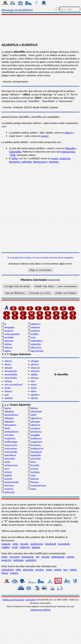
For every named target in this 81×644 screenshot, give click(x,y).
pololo (58, 570)
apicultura (10, 455)
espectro (6, 560)
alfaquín (9, 418)
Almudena (10, 425)
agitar (8, 351)
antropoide (11, 452)
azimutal (9, 492)
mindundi (50, 544)
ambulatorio (12, 432)
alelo (33, 415)
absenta (35, 327)
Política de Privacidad (13, 600)
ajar (7, 395)
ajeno (8, 408)
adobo (8, 344)
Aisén (8, 388)
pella (15, 544)
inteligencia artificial (40, 610)
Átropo (35, 482)
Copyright (30, 600)
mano (49, 570)
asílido (8, 475)
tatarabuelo (58, 557)
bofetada (18, 560)
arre (7, 469)
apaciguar (36, 452)
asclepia (35, 472)
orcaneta (14, 557)
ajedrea (35, 395)
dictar (5, 573)
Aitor (34, 391)
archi (7, 462)
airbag (8, 381)
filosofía (70, 148)
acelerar (35, 331)
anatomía (65, 158)
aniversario (11, 445)
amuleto (9, 435)
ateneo (35, 479)
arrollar (40, 570)
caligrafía (27, 162)
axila (33, 489)
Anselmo (36, 445)
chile (18, 570)
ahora (8, 364)
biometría (15, 162)
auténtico (31, 560)
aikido (34, 374)
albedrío (9, 411)
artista (8, 472)
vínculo (45, 557)
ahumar (35, 371)
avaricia (9, 489)
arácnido (36, 459)
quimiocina (37, 544)
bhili (13, 155)
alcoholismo (11, 415)
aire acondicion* (14, 385)
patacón (6, 544)
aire (33, 381)
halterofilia (15, 152)
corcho (70, 557)
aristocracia (11, 465)
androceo (36, 438)
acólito (35, 334)
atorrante (28, 570)
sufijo (15, 158)
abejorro (36, 324)
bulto (4, 557)
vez (37, 557)
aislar (34, 388)
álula (7, 428)
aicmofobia (11, 374)
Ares (33, 462)
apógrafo (36, 455)
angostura (36, 442)
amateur (36, 428)
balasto (36, 547)
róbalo (73, 570)
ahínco (8, 361)
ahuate (8, 368)
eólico (68, 133)
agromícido (37, 351)
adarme (9, 341)
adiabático (37, 341)
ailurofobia (11, 378)
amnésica (36, 432)
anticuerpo (11, 448)
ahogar (35, 361)
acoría (55, 158)
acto (33, 337)
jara (66, 570)
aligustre (9, 422)
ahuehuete (11, 371)
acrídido (9, 337)
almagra (35, 422)
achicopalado (12, 334)
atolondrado (12, 482)
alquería (35, 425)
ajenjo (34, 398)
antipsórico (37, 448)
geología (54, 162)
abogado (9, 327)
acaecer (9, 331)
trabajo (14, 573)
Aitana (8, 391)
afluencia (36, 348)
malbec (6, 547)
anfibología (11, 442)
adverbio (36, 344)
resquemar (28, 557)
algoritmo (36, 418)
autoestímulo (38, 485)
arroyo (34, 469)
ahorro (35, 364)
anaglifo (35, 435)
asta (33, 475)
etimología (8, 570)
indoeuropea (68, 152)
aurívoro (9, 485)
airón (34, 385)
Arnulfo (35, 465)
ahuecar (35, 368)
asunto (8, 479)
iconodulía (64, 544)
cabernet (25, 547)
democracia (40, 162)
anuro (44, 136)
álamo (34, 408)
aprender (10, 459)
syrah (15, 547)
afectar (8, 348)
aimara (35, 378)
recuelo (24, 544)
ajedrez (9, 398)
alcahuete (36, 411)
